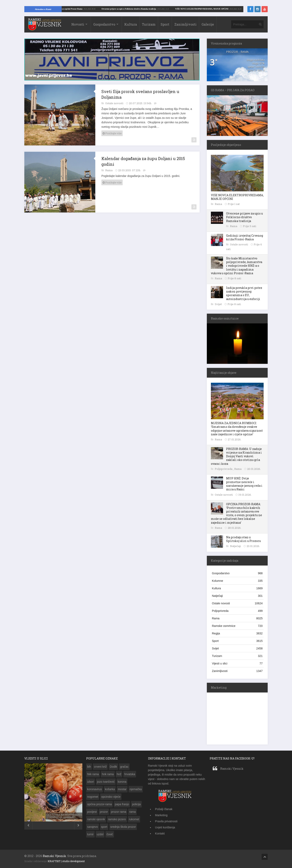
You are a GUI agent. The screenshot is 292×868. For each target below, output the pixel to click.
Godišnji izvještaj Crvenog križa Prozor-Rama (245, 237)
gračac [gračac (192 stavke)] (124, 767)
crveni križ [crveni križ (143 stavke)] (100, 767)
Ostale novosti (115, 103)
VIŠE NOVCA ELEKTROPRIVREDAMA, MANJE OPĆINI (79, 9)
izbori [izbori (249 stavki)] (91, 782)
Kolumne (237, 581)
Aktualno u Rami (43, 9)
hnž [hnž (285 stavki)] (119, 774)
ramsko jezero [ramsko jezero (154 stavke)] (117, 819)
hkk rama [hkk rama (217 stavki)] (93, 774)
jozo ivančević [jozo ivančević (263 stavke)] (106, 782)
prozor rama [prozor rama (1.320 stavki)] (119, 812)
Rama (109, 170)
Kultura (131, 24)
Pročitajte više (112, 133)
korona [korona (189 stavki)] (122, 782)
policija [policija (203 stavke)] (136, 804)
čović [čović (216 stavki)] (110, 834)
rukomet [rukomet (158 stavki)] (134, 819)
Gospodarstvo (104, 24)
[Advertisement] (237, 718)
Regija (237, 633)
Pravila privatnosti (166, 821)
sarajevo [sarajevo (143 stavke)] (93, 827)
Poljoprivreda (224, 469)
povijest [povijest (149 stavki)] (92, 812)
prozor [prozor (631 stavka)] (104, 812)
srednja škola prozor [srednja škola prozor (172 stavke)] (123, 827)
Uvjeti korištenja (165, 827)
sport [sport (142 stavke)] (104, 827)
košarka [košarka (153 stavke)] (110, 789)
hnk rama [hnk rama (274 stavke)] (108, 774)
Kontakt (160, 833)
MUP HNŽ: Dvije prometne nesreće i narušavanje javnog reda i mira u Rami (244, 484)
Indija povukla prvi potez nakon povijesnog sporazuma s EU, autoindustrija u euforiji (244, 293)
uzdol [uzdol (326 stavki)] (100, 834)
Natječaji (236, 546)
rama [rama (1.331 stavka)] (132, 812)
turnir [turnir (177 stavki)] (90, 834)
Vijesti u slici (237, 663)
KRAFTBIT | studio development (66, 861)
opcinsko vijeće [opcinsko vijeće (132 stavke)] (111, 797)
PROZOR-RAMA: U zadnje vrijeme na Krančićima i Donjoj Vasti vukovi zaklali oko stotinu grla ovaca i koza (236, 456)
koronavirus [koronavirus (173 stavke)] (94, 789)
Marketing (161, 815)
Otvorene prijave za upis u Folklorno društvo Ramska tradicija (244, 217)
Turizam (149, 24)
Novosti (78, 24)
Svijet (219, 304)
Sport (165, 24)
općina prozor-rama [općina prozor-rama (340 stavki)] (99, 804)
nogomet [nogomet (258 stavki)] (93, 797)
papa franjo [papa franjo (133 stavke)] (122, 804)
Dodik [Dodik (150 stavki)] (113, 767)
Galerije (208, 24)
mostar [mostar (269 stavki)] (122, 789)
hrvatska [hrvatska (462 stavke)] (130, 774)
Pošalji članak (164, 809)
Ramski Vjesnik (232, 769)
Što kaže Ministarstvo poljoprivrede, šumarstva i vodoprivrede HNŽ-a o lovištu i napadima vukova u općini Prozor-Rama (237, 266)
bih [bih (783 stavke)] (89, 767)
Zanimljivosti (185, 24)
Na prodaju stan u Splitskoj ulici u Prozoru (243, 539)
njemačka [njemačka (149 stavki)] (136, 789)
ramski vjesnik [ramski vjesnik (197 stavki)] (96, 819)
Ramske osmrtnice (237, 626)
